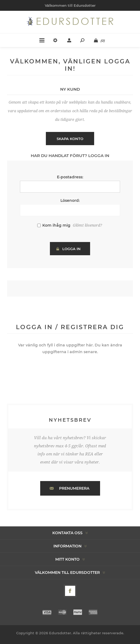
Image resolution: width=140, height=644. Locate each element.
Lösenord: (70, 200)
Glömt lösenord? (87, 225)
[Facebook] (70, 591)
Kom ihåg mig (56, 225)
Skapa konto (70, 139)
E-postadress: (70, 177)
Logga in (71, 249)
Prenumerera (74, 488)
